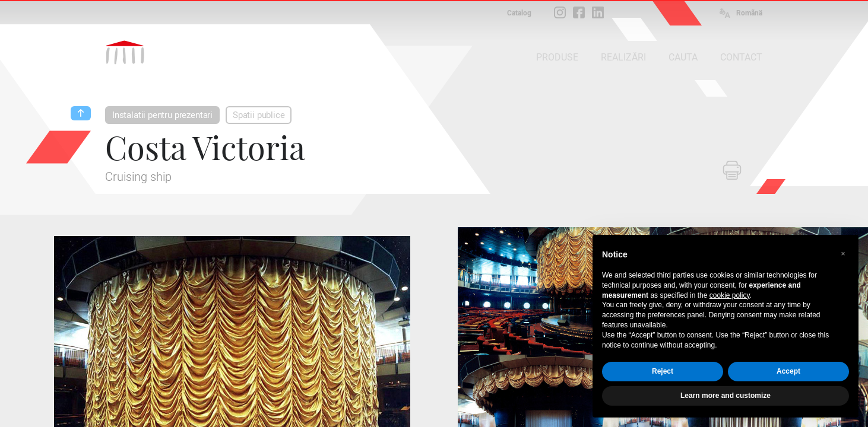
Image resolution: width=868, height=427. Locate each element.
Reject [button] (663, 371)
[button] (843, 254)
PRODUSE (557, 57)
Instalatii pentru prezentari (162, 115)
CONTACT (741, 57)
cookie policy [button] (730, 295)
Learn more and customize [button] (726, 396)
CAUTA (683, 57)
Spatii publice (259, 115)
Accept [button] (788, 371)
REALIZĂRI (623, 57)
